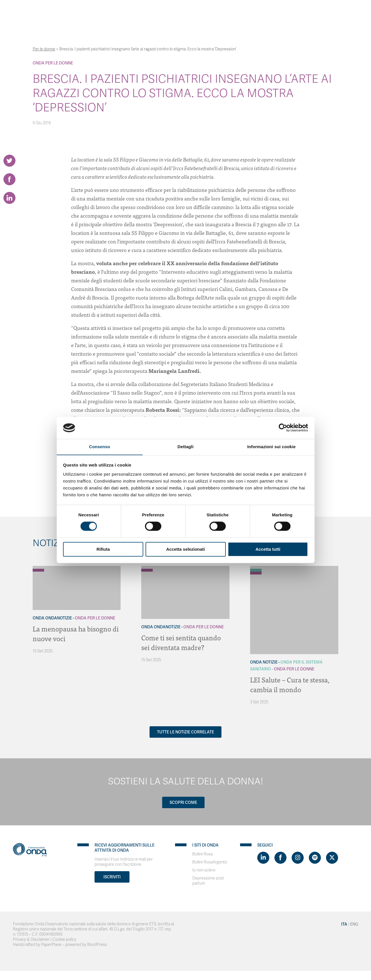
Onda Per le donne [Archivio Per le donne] (53, 63)
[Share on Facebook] (9, 179)
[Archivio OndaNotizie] (38, 567)
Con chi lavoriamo (161, 11)
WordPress (97, 945)
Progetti (226, 11)
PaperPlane (51, 945)
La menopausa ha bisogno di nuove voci (76, 633)
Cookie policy (64, 939)
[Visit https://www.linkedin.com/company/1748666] (263, 858)
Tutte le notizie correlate (185, 732)
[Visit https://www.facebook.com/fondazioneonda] (280, 858)
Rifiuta (103, 549)
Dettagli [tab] (186, 447)
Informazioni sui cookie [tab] (271, 447)
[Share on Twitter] (9, 161)
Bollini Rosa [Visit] (202, 854)
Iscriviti (112, 877)
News (269, 11)
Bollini (250, 11)
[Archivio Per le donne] (38, 570)
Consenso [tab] (100, 447)
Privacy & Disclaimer (31, 939)
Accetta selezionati (185, 549)
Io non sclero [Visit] (204, 870)
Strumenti (199, 11)
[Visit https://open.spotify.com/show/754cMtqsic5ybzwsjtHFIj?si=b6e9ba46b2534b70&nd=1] (315, 858)
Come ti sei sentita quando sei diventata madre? (181, 642)
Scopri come (183, 802)
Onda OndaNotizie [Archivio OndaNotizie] (52, 618)
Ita (315, 11)
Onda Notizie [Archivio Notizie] (264, 662)
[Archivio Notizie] (256, 567)
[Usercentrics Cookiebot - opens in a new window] (283, 428)
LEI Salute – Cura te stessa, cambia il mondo (290, 684)
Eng (327, 11)
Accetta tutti (268, 549)
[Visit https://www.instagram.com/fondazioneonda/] (298, 858)
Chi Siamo (124, 11)
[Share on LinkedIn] (9, 198)
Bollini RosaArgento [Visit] (210, 862)
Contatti (290, 11)
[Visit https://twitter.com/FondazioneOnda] (332, 858)
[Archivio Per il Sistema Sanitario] (256, 570)
